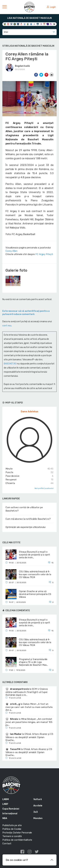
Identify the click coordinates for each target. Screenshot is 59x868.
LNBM (6, 799)
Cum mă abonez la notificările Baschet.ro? (28, 519)
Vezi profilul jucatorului (44, 488)
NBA (5, 818)
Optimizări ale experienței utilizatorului (25, 527)
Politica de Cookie (12, 829)
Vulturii (38, 799)
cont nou (7, 326)
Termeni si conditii (12, 836)
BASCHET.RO (10, 364)
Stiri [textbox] (6, 32)
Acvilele (38, 806)
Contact (7, 844)
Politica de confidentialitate (17, 840)
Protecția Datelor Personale (17, 833)
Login (51, 7)
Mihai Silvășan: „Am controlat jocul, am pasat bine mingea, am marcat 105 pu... (29, 722)
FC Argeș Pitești (44, 254)
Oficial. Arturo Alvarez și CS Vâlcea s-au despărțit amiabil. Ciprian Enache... (29, 737)
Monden (38, 818)
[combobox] (29, 32)
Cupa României (11, 809)
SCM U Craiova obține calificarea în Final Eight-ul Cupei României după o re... (27, 692)
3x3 (36, 812)
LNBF (5, 804)
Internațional (10, 813)
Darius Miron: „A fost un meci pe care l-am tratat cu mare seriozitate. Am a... (29, 707)
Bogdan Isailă (22, 66)
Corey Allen (11, 251)
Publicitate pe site (12, 825)
